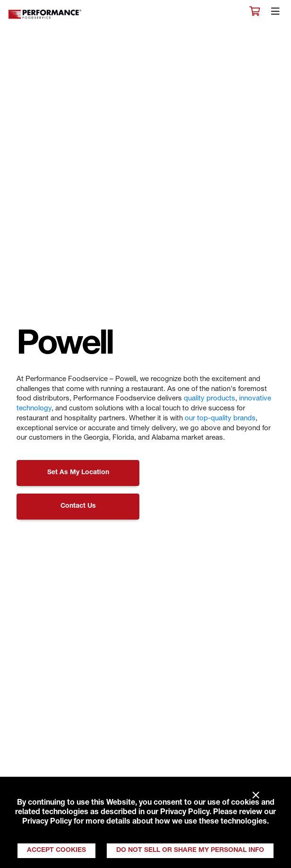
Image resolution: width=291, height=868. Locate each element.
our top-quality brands (220, 419)
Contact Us (78, 506)
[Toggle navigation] (275, 14)
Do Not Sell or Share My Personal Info (190, 851)
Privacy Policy (185, 813)
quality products (210, 399)
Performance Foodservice (45, 14)
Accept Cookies (56, 851)
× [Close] (256, 796)
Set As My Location (78, 473)
